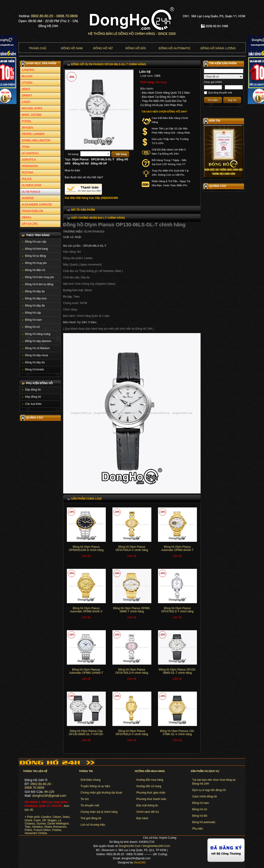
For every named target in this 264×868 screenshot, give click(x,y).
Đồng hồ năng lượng (218, 48)
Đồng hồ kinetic (35, 370)
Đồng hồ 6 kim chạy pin (40, 277)
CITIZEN (27, 83)
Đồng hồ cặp (33, 313)
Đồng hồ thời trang (37, 249)
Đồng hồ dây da (35, 291)
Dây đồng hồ (33, 390)
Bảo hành (142, 818)
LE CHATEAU (30, 153)
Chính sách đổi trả (148, 812)
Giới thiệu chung (91, 780)
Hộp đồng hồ (33, 397)
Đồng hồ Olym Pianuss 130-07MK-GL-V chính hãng (177, 733)
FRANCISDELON (33, 211)
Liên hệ (145, 72)
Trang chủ (38, 48)
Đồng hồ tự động (36, 256)
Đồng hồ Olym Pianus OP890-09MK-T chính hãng (132, 610)
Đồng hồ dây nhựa (37, 355)
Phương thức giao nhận (151, 793)
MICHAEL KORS (32, 108)
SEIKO (26, 89)
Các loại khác (33, 404)
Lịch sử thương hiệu (93, 825)
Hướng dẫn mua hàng (150, 780)
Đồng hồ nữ (103, 48)
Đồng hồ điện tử (35, 270)
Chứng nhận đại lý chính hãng (99, 812)
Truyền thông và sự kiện (95, 786)
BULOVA (27, 76)
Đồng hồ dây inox (36, 298)
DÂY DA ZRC (30, 224)
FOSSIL (27, 121)
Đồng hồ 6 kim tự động (39, 284)
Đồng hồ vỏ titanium (38, 348)
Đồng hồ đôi (136, 48)
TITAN (26, 147)
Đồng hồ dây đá (35, 306)
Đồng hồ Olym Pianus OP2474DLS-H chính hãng (132, 671)
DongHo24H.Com (130, 846)
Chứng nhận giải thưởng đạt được (101, 793)
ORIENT (27, 96)
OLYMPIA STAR (32, 185)
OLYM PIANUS (31, 192)
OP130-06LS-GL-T (103, 159)
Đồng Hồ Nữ (81, 164)
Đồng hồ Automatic (175, 48)
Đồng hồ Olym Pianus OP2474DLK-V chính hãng (132, 548)
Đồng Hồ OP (99, 164)
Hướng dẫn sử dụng (149, 786)
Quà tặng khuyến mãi (220, 93)
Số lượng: (73, 154)
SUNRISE (28, 198)
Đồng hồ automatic (204, 822)
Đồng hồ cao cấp (36, 242)
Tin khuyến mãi (90, 805)
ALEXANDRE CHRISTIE (37, 205)
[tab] (132, 210)
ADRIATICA (29, 160)
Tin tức (85, 799)
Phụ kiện (198, 829)
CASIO (26, 102)
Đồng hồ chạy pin (36, 263)
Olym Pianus (80, 159)
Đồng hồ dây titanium (38, 341)
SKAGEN (27, 128)
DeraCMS (140, 863)
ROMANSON (30, 166)
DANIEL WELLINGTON (36, 140)
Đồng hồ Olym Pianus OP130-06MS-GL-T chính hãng (177, 671)
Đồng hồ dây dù (35, 362)
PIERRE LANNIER (33, 134)
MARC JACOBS (32, 115)
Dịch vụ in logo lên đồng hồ (209, 790)
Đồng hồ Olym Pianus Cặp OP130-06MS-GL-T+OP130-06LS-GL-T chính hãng (86, 734)
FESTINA (28, 173)
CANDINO (28, 70)
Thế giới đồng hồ (91, 818)
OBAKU (27, 217)
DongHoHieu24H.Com (156, 846)
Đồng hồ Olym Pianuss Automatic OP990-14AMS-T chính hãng (86, 673)
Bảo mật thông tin (147, 805)
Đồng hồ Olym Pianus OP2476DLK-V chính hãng (132, 733)
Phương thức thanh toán (151, 799)
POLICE (27, 179)
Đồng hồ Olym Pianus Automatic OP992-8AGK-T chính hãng (177, 550)
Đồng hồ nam (72, 48)
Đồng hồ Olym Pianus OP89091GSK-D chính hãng (86, 548)
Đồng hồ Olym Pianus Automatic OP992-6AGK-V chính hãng (86, 612)
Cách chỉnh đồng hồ (205, 797)
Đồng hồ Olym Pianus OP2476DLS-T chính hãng (177, 610)
